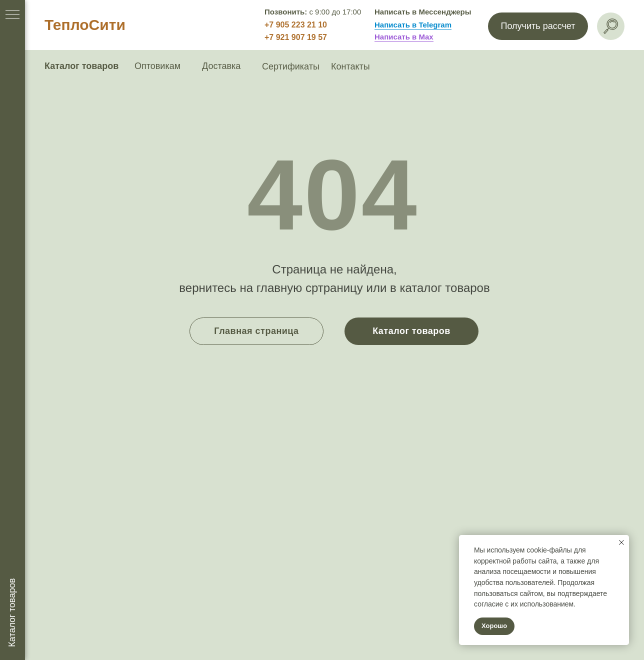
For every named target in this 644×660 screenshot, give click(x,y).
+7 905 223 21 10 (296, 25)
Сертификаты (291, 66)
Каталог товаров (81, 66)
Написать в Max (404, 37)
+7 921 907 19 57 (296, 37)
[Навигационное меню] (12, 15)
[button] (538, 26)
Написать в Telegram (413, 25)
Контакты (350, 66)
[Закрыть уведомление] (621, 542)
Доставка (221, 66)
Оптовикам (157, 66)
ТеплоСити (85, 25)
